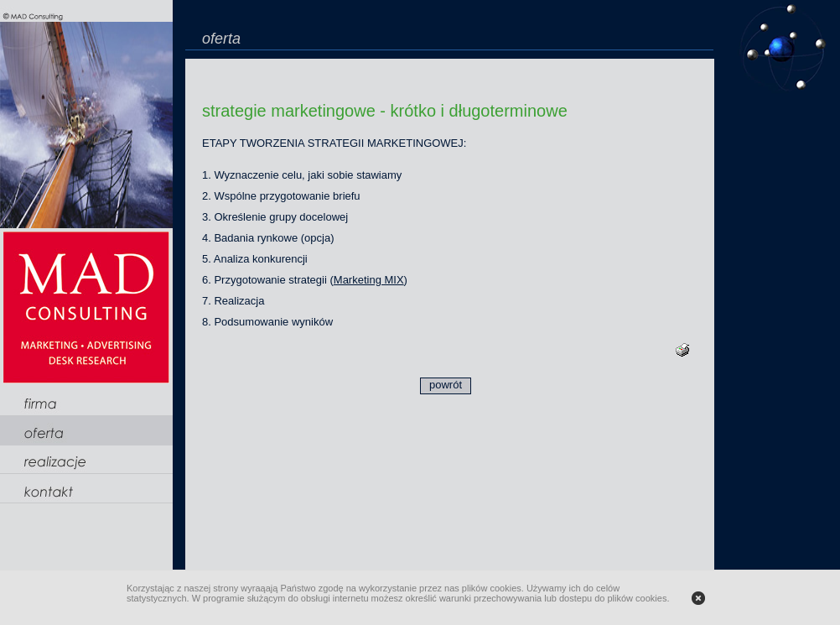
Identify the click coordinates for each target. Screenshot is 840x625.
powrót (446, 385)
